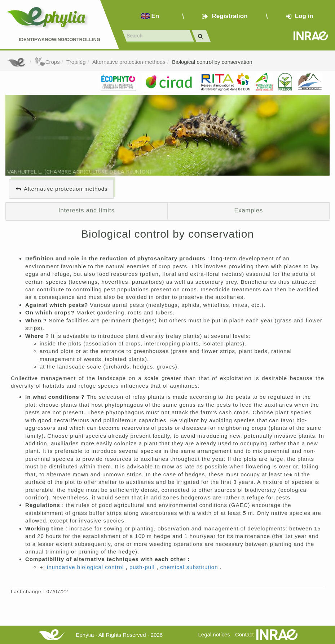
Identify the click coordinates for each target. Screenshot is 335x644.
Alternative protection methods (129, 62)
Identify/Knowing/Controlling (59, 39)
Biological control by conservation (212, 62)
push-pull (143, 567)
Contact (244, 634)
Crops (47, 62)
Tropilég (76, 62)
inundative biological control (86, 567)
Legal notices (214, 634)
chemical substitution (190, 567)
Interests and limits (87, 210)
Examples (248, 210)
